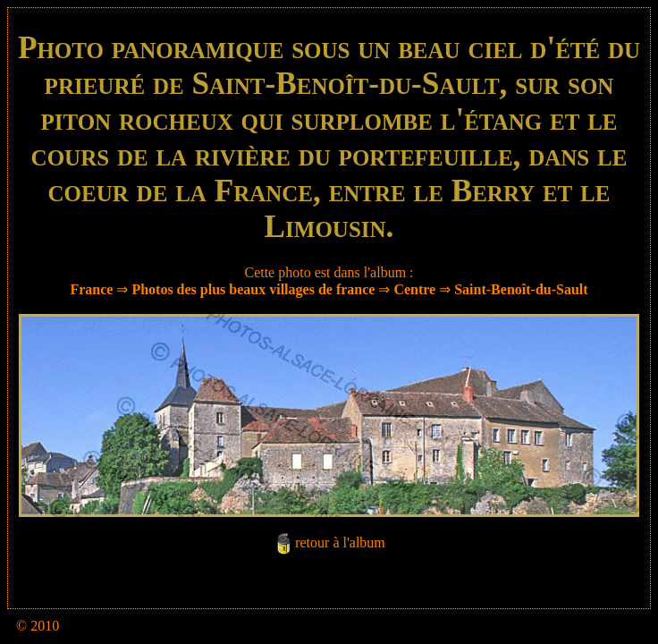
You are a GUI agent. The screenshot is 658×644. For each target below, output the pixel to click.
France (91, 289)
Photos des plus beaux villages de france (253, 289)
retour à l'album (340, 542)
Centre (414, 289)
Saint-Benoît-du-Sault (521, 289)
